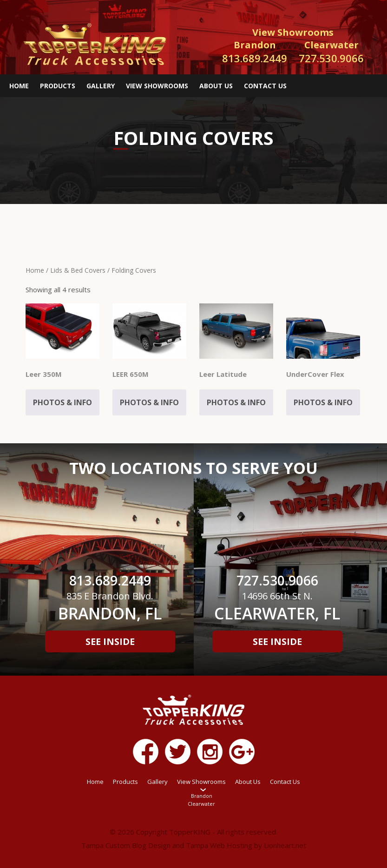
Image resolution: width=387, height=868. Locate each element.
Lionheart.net (285, 845)
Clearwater (201, 804)
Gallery (101, 86)
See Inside (110, 641)
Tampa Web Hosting (219, 845)
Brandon (202, 796)
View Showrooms (157, 86)
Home (19, 86)
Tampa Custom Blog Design (126, 845)
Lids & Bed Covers (78, 270)
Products (58, 86)
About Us (216, 86)
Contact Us (265, 86)
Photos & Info (62, 402)
